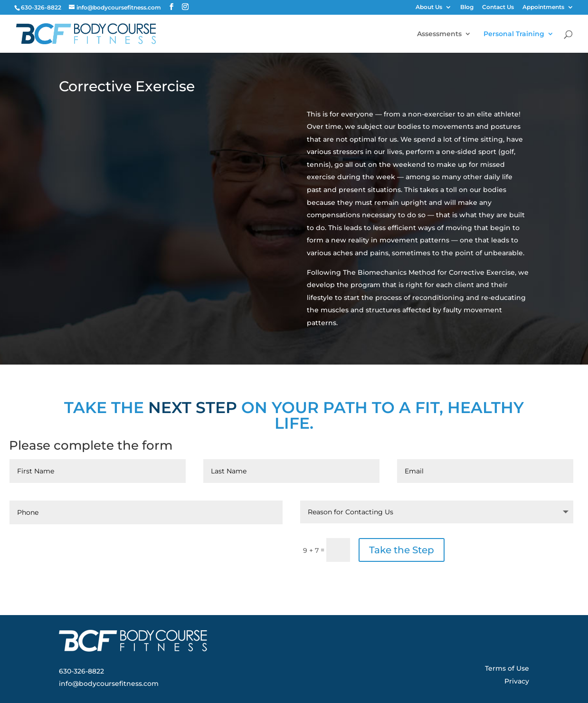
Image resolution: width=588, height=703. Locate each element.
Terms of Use (507, 668)
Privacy (517, 681)
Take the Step (402, 550)
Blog (467, 7)
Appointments (543, 7)
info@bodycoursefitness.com (109, 684)
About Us (429, 7)
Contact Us (498, 7)
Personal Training (514, 34)
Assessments (439, 34)
